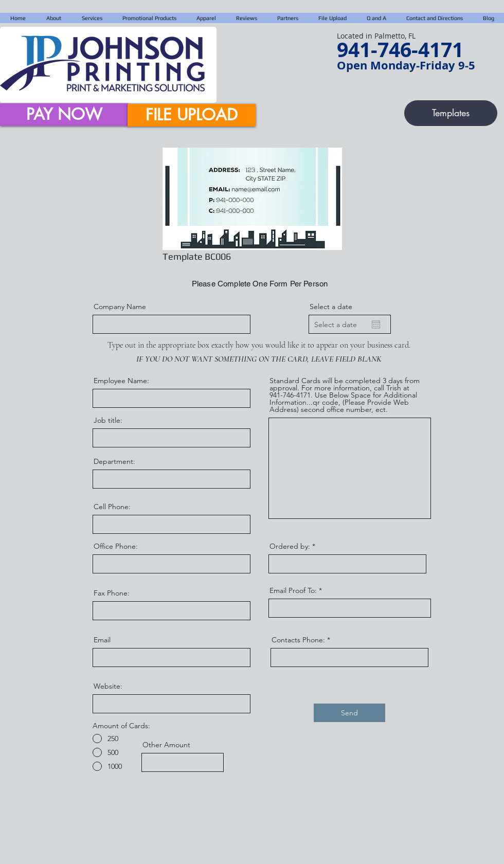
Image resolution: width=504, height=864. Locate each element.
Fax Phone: (112, 593)
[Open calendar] (376, 325)
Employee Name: (121, 381)
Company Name (120, 307)
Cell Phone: (112, 507)
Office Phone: (116, 546)
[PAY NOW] (64, 115)
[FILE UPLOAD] (192, 115)
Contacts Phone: (298, 640)
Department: (114, 461)
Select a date (331, 307)
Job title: (108, 420)
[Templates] (451, 113)
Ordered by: (290, 546)
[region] (252, 198)
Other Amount (166, 745)
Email (102, 640)
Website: (108, 686)
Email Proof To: (293, 590)
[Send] (349, 713)
